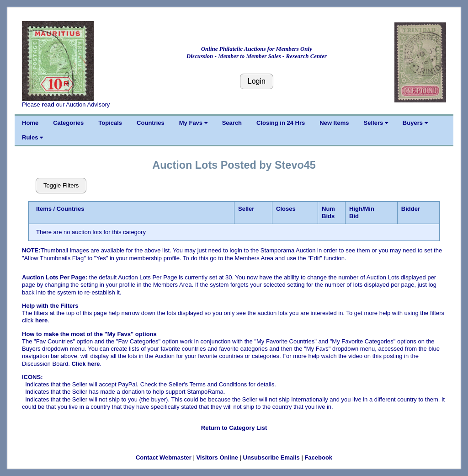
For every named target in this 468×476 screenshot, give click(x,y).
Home (30, 123)
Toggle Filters (61, 185)
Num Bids (328, 212)
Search (232, 123)
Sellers (376, 123)
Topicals (110, 123)
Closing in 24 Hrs (281, 123)
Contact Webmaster (164, 457)
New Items (334, 123)
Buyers (415, 123)
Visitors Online (217, 457)
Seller (246, 209)
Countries (151, 123)
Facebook (318, 457)
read (48, 104)
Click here (85, 364)
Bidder (411, 209)
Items (44, 209)
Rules (32, 137)
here (41, 320)
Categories (68, 123)
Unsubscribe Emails (271, 457)
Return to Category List (234, 428)
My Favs (193, 123)
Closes (286, 209)
